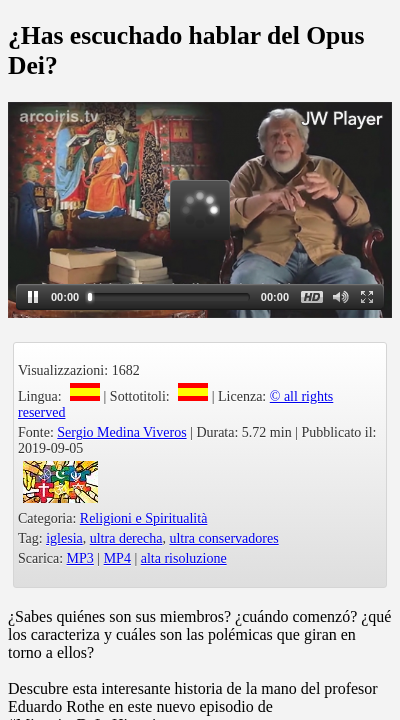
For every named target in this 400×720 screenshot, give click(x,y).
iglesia (64, 538)
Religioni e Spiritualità (144, 518)
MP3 (80, 558)
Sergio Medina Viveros (121, 432)
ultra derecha (126, 538)
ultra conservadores (223, 538)
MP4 (117, 558)
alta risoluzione (184, 558)
